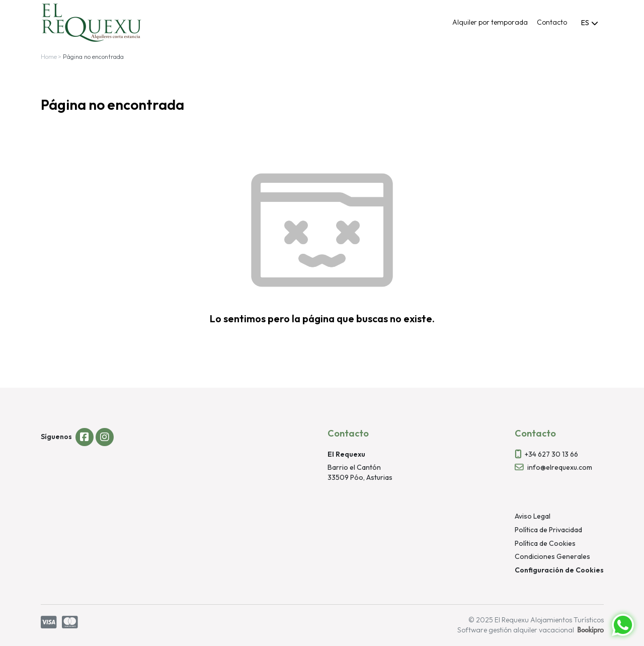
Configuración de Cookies (559, 570)
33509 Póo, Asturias (360, 477)
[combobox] (590, 23)
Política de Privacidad (548, 530)
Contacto (552, 22)
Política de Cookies (545, 543)
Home (49, 57)
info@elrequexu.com (560, 467)
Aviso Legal (533, 516)
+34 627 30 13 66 (551, 454)
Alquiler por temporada (490, 22)
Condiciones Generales (552, 556)
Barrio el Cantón (354, 467)
